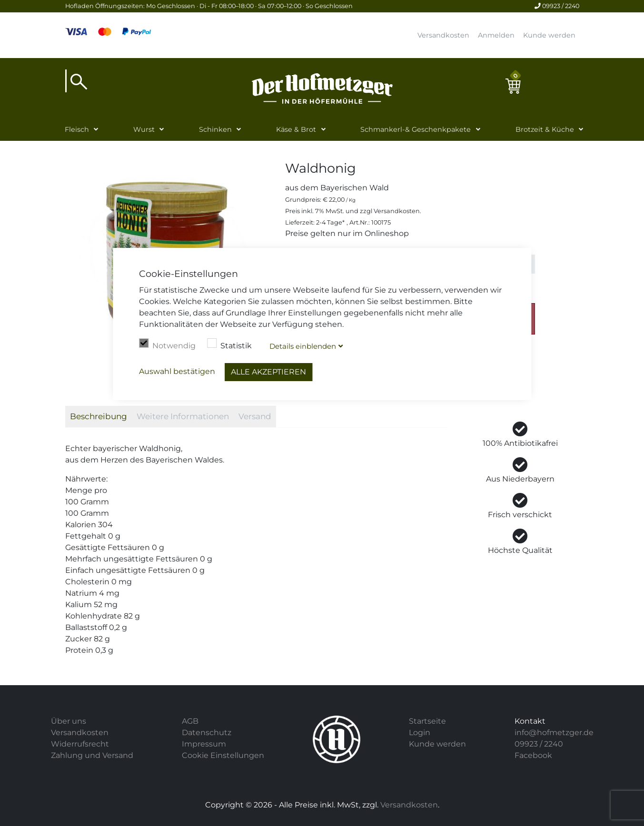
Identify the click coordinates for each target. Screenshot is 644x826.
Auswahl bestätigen (177, 371)
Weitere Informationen (183, 416)
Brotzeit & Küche (545, 129)
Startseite (427, 721)
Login (420, 733)
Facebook (533, 755)
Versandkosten (443, 35)
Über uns (69, 721)
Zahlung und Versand (92, 755)
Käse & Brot (296, 129)
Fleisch (77, 129)
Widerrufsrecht (80, 744)
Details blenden (303, 346)
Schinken (215, 129)
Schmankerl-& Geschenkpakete (416, 129)
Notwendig (167, 344)
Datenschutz (207, 733)
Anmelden (496, 35)
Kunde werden (549, 35)
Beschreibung (99, 416)
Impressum (204, 744)
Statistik (229, 344)
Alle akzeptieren (268, 372)
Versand (255, 416)
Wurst (144, 129)
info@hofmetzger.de (554, 733)
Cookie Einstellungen (223, 755)
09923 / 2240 (557, 6)
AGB (190, 721)
